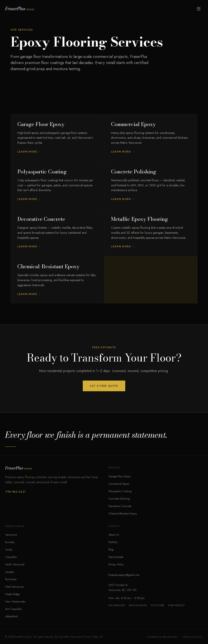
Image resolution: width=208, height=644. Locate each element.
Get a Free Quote (104, 386)
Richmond (11, 579)
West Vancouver (14, 587)
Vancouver (11, 535)
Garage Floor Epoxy (120, 476)
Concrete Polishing (119, 499)
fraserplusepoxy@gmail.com (124, 575)
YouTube (158, 605)
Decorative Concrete (120, 506)
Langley (10, 572)
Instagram (138, 605)
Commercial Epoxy (119, 484)
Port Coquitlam (14, 609)
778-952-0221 (15, 492)
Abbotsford (11, 616)
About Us (114, 535)
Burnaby (10, 542)
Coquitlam (11, 557)
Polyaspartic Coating (120, 491)
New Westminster (15, 602)
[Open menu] (199, 9)
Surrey (9, 550)
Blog (111, 550)
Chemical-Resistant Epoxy (123, 513)
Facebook (117, 605)
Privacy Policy (116, 564)
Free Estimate (116, 557)
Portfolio (113, 542)
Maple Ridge (12, 594)
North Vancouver (15, 564)
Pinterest (177, 605)
